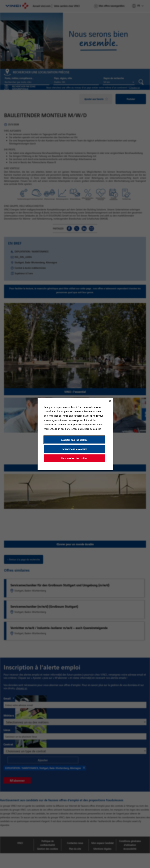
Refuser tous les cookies (74, 449)
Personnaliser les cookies (74, 458)
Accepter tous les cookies (74, 440)
